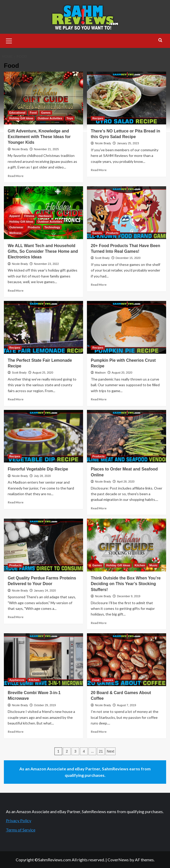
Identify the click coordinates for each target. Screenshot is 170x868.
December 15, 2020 (128, 258)
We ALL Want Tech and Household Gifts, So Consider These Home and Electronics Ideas (43, 251)
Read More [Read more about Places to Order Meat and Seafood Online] (99, 508)
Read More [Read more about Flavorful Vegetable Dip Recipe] (16, 502)
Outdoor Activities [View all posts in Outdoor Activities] (50, 118)
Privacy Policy (19, 820)
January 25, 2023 (128, 143)
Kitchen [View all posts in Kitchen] (140, 565)
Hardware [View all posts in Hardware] (45, 216)
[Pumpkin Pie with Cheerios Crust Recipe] (127, 327)
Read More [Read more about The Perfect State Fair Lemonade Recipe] (16, 399)
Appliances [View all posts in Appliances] (17, 680)
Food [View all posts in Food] (33, 113)
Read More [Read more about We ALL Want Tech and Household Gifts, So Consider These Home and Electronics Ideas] (16, 290)
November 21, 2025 (46, 149)
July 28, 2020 (42, 476)
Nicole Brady (20, 149)
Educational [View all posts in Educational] (17, 113)
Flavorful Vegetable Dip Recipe (38, 469)
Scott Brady (102, 258)
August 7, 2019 (126, 705)
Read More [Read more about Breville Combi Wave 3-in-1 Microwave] (16, 732)
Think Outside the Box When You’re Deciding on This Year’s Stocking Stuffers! (126, 584)
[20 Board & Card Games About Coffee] (127, 660)
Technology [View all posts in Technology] (52, 227)
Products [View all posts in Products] (34, 227)
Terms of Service (21, 830)
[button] (9, 40)
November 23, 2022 (46, 264)
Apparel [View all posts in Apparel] (15, 216)
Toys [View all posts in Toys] (70, 118)
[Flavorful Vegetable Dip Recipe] (43, 436)
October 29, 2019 (45, 705)
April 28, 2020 (126, 482)
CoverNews (118, 860)
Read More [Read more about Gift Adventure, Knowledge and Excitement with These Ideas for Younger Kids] (16, 176)
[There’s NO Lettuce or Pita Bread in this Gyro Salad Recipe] (127, 98)
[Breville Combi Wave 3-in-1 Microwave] (43, 660)
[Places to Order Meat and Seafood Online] (127, 436)
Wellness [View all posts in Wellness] (15, 233)
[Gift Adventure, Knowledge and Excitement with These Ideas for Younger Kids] (43, 98)
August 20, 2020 (122, 373)
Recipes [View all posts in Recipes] (98, 118)
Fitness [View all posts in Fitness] (29, 216)
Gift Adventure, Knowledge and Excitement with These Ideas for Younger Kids (39, 137)
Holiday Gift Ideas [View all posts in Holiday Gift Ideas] (21, 118)
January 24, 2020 (45, 591)
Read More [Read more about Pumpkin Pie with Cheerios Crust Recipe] (99, 399)
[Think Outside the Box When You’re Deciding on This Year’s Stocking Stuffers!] (127, 545)
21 (101, 751)
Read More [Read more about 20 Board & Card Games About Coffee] (99, 732)
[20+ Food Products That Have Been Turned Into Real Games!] (127, 213)
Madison (100, 373)
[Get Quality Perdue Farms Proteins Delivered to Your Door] (43, 545)
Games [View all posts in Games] (46, 113)
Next (111, 751)
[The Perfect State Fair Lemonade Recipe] (43, 327)
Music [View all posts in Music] (153, 565)
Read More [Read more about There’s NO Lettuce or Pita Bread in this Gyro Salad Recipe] (99, 170)
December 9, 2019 (129, 596)
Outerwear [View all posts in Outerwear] (16, 227)
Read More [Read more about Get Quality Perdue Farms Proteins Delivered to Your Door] (16, 617)
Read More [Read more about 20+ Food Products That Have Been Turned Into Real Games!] (99, 285)
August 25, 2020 (43, 373)
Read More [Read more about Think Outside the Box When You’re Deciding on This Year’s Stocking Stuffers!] (99, 623)
